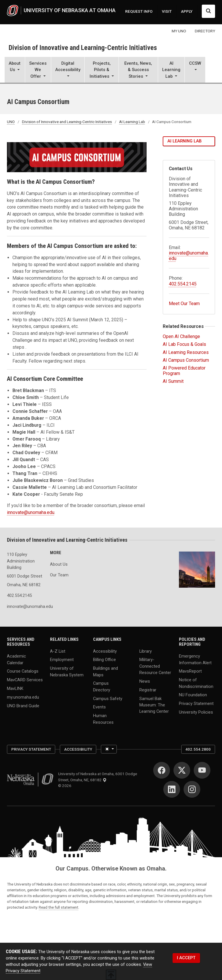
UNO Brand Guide (23, 706)
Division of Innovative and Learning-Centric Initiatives (83, 48)
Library (146, 651)
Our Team (59, 575)
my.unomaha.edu (23, 697)
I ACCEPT (186, 958)
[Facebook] (162, 770)
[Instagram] (192, 789)
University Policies (196, 712)
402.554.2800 (198, 749)
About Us (59, 564)
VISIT (167, 11)
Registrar (148, 690)
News (145, 681)
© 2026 (66, 786)
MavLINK (15, 688)
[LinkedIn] (172, 789)
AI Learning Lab (132, 122)
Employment (62, 660)
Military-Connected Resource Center (155, 666)
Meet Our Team (184, 304)
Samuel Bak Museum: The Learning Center (154, 705)
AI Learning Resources (186, 352)
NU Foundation (193, 695)
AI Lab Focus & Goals (184, 344)
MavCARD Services (25, 680)
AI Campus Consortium (186, 360)
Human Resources (103, 719)
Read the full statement (59, 907)
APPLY (187, 11)
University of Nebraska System (67, 671)
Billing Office (104, 660)
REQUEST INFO (139, 11)
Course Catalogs (23, 671)
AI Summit (173, 381)
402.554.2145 (183, 284)
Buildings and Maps (106, 671)
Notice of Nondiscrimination (196, 683)
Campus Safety (108, 698)
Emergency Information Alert (195, 659)
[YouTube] (202, 770)
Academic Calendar (16, 659)
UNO (11, 122)
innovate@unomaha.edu (31, 512)
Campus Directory (102, 686)
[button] (15, 70)
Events (99, 707)
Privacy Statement (196, 704)
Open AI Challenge (181, 336)
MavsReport (190, 671)
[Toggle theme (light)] (109, 749)
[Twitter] (182, 770)
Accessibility (105, 651)
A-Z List (58, 651)
